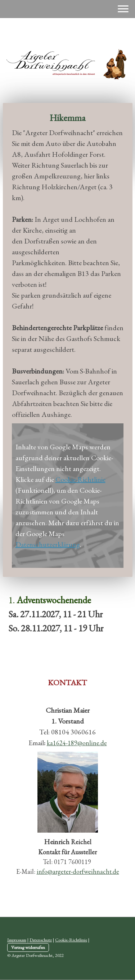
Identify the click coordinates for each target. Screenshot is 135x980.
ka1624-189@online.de (77, 743)
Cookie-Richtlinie (80, 479)
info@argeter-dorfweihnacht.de (78, 871)
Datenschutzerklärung (48, 544)
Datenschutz (41, 940)
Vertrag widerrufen (28, 947)
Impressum (17, 940)
